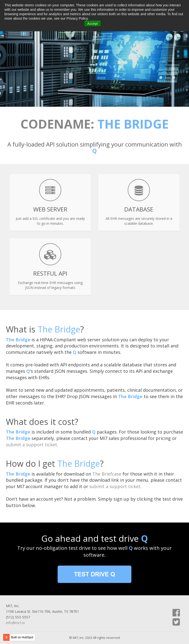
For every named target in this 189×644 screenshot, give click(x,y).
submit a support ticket (31, 445)
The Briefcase (107, 474)
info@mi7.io (15, 623)
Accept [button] (93, 24)
